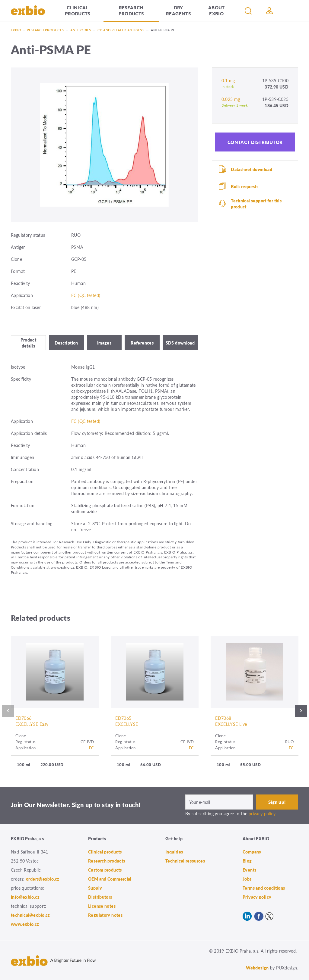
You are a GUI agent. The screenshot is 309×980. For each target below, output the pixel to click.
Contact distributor (255, 142)
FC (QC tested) (86, 295)
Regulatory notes (105, 915)
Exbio (16, 30)
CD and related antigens (121, 30)
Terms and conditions (264, 888)
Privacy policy (257, 897)
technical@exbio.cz (30, 915)
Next (301, 711)
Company (252, 852)
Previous (8, 711)
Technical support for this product (256, 204)
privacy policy (262, 813)
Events (249, 870)
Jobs (247, 879)
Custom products (105, 870)
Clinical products (78, 10)
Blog (247, 861)
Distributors (100, 897)
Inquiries (174, 852)
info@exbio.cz (25, 897)
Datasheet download (252, 169)
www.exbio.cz (25, 924)
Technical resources (185, 861)
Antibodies (81, 30)
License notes (102, 906)
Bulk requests (245, 186)
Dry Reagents (178, 10)
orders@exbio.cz (43, 879)
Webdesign (257, 968)
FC (92, 748)
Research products (131, 10)
